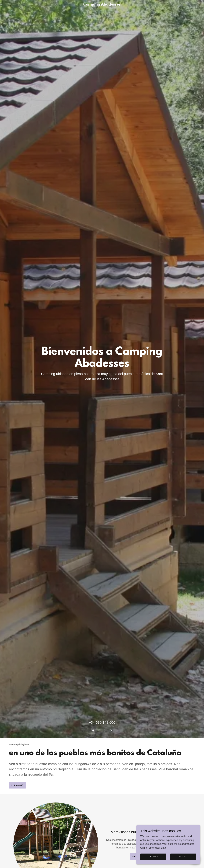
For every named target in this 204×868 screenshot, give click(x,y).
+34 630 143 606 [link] (102, 722)
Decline (153, 863)
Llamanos (17, 785)
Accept (183, 863)
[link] (102, 5)
